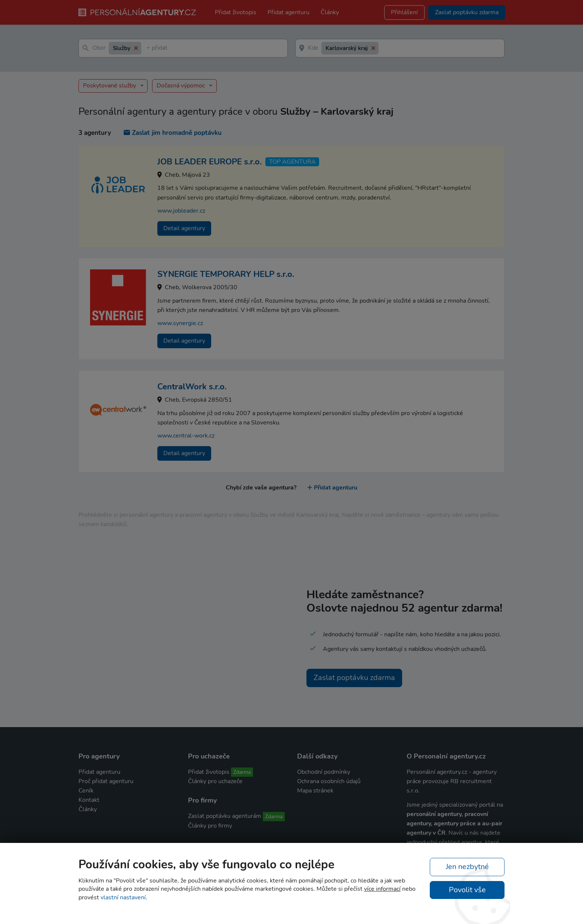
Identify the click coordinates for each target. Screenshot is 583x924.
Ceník (86, 791)
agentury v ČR (426, 833)
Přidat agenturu (289, 12)
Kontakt (89, 800)
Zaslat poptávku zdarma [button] (467, 12)
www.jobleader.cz (181, 211)
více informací (382, 889)
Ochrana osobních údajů (329, 781)
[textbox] (148, 48)
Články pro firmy (210, 826)
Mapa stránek (315, 791)
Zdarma (242, 772)
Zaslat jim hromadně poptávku (173, 133)
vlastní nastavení (123, 897)
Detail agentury (184, 228)
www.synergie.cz (180, 323)
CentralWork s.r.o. (192, 387)
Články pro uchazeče (215, 781)
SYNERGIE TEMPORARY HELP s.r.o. (226, 274)
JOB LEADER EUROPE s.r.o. (209, 162)
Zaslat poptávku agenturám (225, 816)
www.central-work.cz (186, 436)
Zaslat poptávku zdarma (354, 678)
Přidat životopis (236, 12)
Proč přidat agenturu (106, 781)
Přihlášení (404, 12)
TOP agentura (292, 162)
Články (330, 12)
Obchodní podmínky (324, 772)
